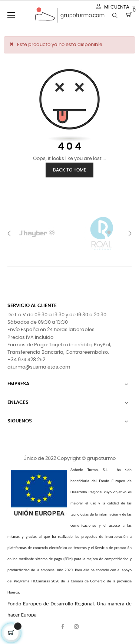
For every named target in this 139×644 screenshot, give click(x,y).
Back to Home (69, 170)
